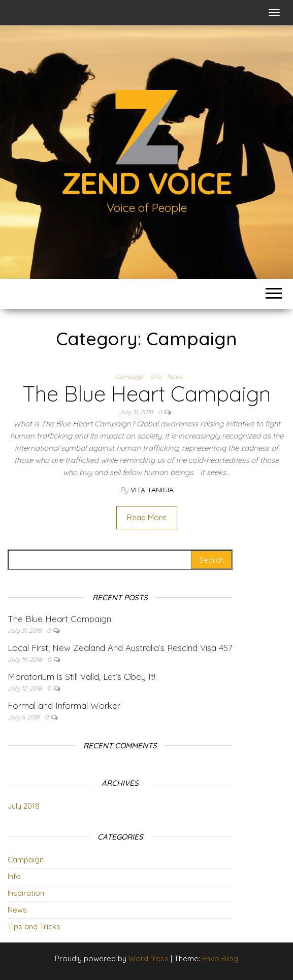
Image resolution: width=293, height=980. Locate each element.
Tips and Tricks (34, 927)
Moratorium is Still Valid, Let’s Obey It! (82, 677)
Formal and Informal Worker (64, 705)
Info (156, 376)
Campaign (130, 376)
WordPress (149, 958)
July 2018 (24, 806)
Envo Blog (220, 958)
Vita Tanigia (152, 490)
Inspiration (26, 893)
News (175, 376)
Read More (147, 517)
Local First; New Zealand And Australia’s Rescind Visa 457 (120, 648)
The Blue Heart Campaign (147, 394)
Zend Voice (147, 183)
